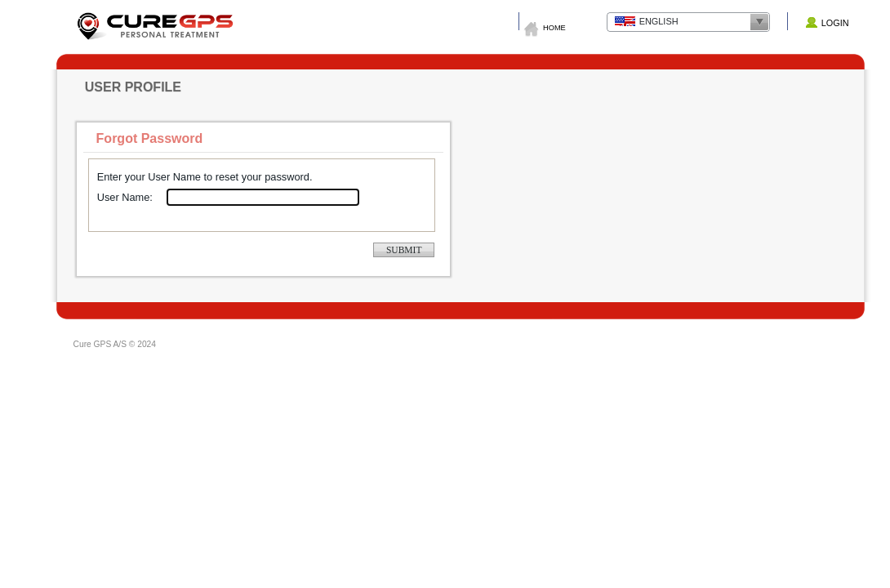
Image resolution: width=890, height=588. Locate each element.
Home (554, 28)
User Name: (125, 197)
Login (835, 23)
